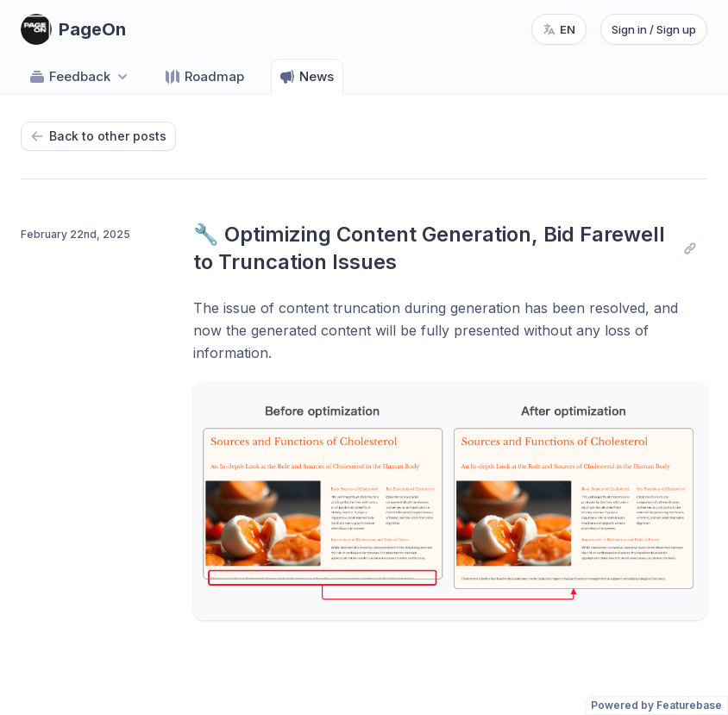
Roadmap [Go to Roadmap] (204, 77)
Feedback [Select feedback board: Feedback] (80, 77)
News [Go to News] (306, 77)
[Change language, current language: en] (559, 29)
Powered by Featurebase (656, 705)
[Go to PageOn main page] (73, 29)
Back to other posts (98, 136)
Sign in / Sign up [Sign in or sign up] (654, 29)
